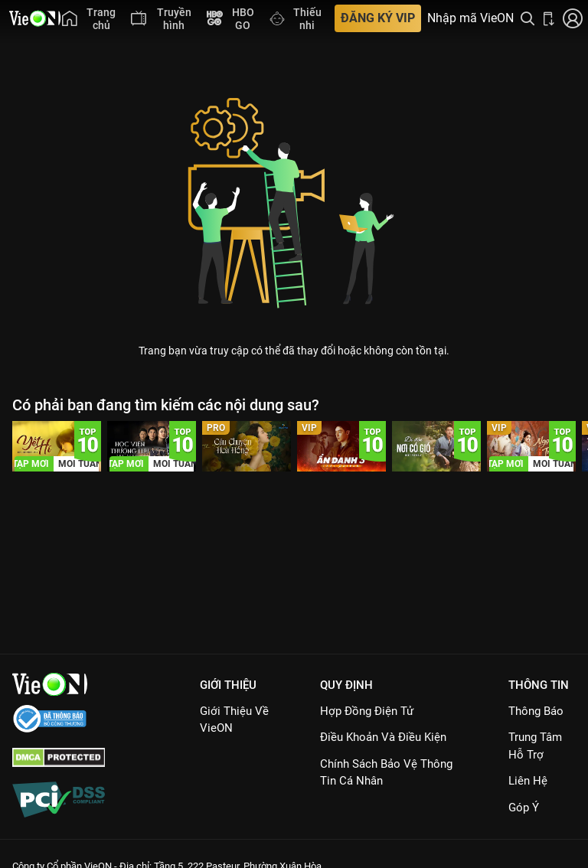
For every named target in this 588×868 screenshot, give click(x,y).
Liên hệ (528, 781)
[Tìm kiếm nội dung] (528, 18)
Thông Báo (536, 711)
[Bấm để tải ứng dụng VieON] (549, 18)
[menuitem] (89, 18)
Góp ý (524, 808)
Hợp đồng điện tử (367, 711)
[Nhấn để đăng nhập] (573, 18)
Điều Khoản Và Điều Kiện (383, 737)
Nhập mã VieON (470, 18)
